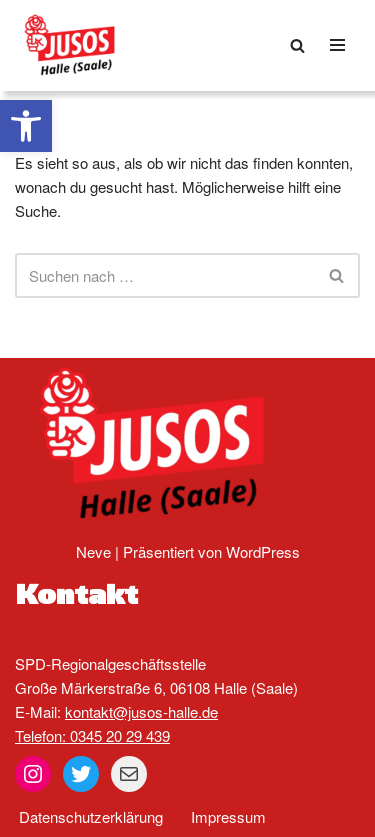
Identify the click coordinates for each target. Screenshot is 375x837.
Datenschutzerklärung (91, 816)
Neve (93, 551)
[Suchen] (297, 45)
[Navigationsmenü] (337, 45)
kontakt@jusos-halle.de (141, 711)
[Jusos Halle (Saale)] (75, 45)
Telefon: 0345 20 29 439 (92, 735)
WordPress (263, 551)
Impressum (228, 816)
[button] (26, 126)
